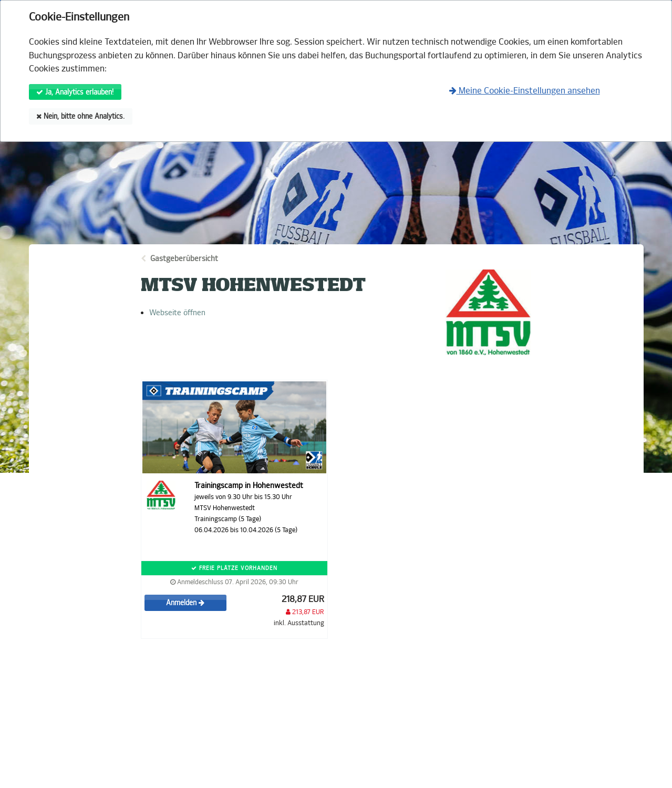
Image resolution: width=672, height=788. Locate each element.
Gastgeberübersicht (184, 259)
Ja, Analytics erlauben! (75, 92)
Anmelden (185, 603)
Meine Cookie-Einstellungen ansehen (525, 91)
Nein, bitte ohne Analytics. (80, 116)
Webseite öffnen (177, 313)
